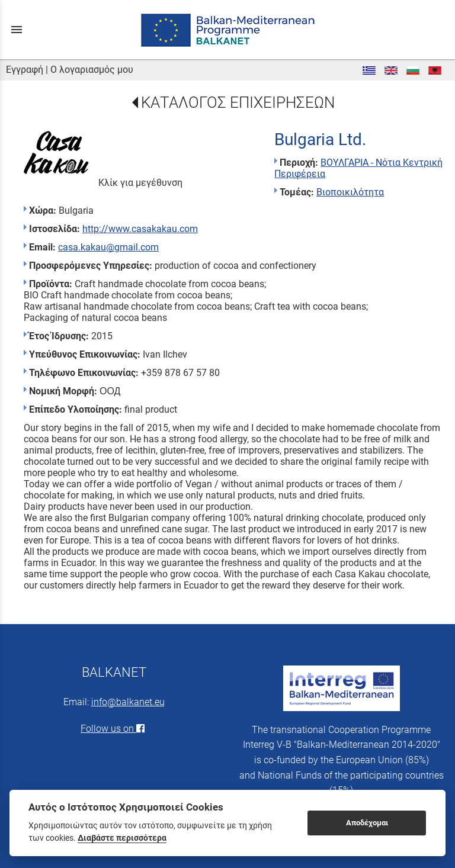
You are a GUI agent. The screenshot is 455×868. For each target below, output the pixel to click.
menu (17, 30)
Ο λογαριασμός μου (92, 70)
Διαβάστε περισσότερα (122, 838)
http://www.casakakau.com (140, 229)
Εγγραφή (25, 70)
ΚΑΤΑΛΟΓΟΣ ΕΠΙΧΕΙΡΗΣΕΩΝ (238, 102)
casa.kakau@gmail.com (108, 247)
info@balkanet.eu (128, 702)
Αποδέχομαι (367, 823)
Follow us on (114, 729)
